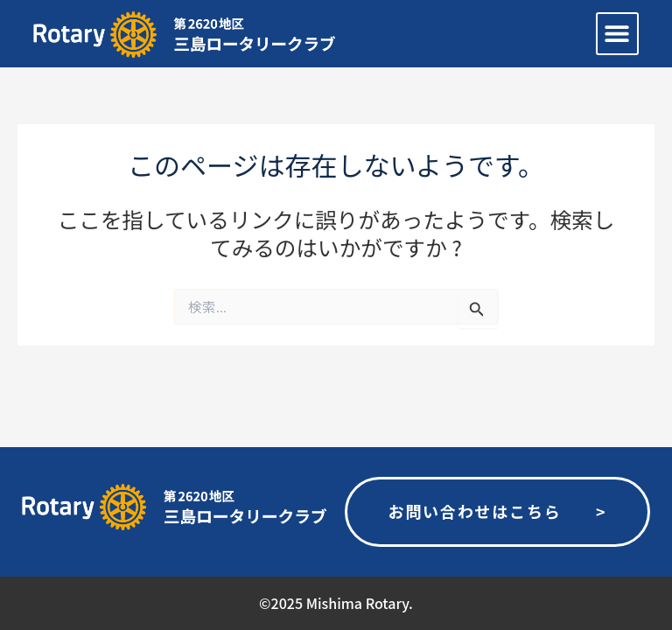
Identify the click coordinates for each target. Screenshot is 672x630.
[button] (617, 34)
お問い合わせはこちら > (497, 511)
